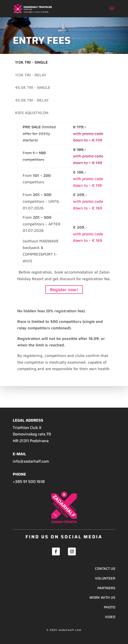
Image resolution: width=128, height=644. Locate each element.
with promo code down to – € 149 (88, 159)
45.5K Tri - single (33, 87)
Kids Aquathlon (32, 113)
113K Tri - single (32, 62)
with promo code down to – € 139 (88, 137)
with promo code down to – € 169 (88, 205)
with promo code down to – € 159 (88, 182)
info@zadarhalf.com (31, 461)
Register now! (64, 290)
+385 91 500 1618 (29, 482)
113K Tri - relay (31, 75)
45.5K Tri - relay (32, 100)
